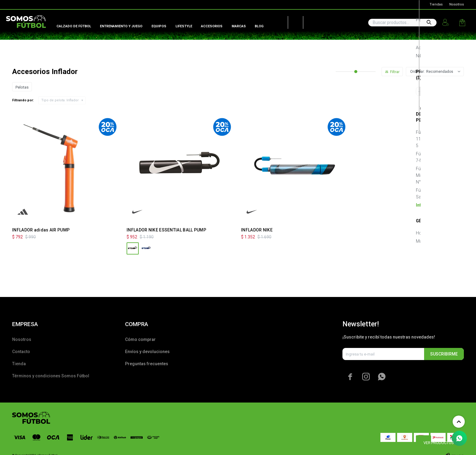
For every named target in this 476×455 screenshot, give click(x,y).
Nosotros (457, 4)
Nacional (310, 21)
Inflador (60, 100)
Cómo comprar (140, 339)
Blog (259, 26)
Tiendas (436, 4)
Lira (67, 5)
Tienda (19, 364)
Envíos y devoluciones (147, 352)
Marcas (239, 26)
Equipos (159, 26)
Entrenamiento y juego (121, 26)
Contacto (21, 352)
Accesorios (212, 26)
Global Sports (17, 5)
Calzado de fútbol (74, 26)
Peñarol (293, 21)
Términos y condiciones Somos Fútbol (51, 376)
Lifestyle (184, 26)
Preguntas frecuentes (147, 364)
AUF (276, 21)
